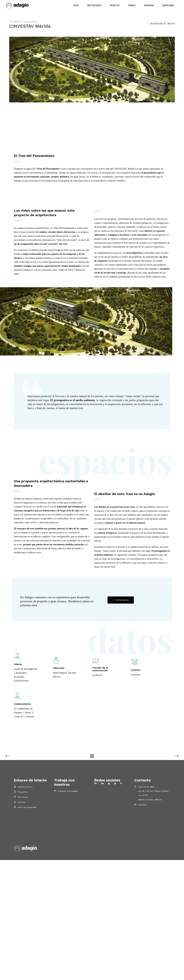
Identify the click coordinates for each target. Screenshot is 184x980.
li (121, 783)
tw (103, 783)
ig (109, 783)
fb (96, 783)
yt (115, 783)
